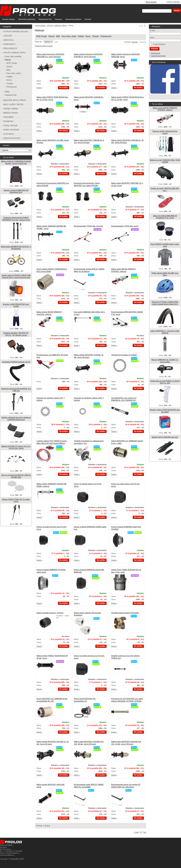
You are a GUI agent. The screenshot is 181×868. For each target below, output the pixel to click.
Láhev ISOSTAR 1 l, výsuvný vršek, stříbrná (165, 332)
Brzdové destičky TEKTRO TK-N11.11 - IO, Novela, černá (16, 334)
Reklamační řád (45, 19)
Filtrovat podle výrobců (44, 46)
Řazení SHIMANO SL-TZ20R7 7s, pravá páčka (165, 361)
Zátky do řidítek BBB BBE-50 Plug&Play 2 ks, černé (165, 217)
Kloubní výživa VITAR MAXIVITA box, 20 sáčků (165, 411)
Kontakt (88, 19)
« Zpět (136, 832)
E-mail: (152, 31)
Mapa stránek (151, 2)
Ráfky (7, 92)
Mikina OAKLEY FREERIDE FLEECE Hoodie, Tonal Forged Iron (16, 162)
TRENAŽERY (8, 117)
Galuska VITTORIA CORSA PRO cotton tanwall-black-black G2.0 (165, 303)
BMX (58, 36)
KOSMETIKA (8, 121)
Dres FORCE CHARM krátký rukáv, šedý (165, 245)
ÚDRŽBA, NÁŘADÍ (11, 109)
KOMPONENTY (9, 44)
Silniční (52, 36)
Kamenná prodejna (73, 19)
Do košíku (64, 88)
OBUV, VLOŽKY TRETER (13, 104)
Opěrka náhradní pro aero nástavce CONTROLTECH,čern (16, 419)
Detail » (39, 88)
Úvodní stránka (9, 19)
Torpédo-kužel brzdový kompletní (125, 613)
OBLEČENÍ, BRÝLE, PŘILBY (15, 100)
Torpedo (96, 36)
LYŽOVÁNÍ (7, 36)
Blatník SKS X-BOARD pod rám (165, 437)
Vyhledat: (137, 11)
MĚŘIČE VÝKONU (11, 113)
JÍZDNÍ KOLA (9, 40)
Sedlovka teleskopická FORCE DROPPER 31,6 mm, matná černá (16, 219)
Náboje (8, 60)
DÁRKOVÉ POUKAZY (12, 138)
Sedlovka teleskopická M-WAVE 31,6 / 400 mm (16, 390)
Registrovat (156, 53)
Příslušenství (106, 36)
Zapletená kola (11, 95)
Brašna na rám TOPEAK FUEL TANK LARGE (165, 161)
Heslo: (152, 38)
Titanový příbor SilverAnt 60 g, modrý (165, 132)
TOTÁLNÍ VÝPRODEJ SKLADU (16, 32)
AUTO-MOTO (9, 134)
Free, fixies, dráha (69, 36)
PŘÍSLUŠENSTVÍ (10, 48)
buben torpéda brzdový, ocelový (50, 613)
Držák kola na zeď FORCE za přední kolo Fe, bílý (165, 382)
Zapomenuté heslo (158, 56)
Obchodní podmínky (27, 19)
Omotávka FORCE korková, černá (16, 362)
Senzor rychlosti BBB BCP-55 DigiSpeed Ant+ (16, 191)
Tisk (145, 832)
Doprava (58, 19)
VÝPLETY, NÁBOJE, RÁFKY (57, 25)
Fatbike (81, 36)
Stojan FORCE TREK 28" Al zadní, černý (16, 501)
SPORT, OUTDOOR (11, 130)
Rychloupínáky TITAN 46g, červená (88, 226)
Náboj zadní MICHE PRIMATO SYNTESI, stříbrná (165, 109)
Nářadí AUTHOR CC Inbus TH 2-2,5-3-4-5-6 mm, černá (16, 447)
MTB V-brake (42, 36)
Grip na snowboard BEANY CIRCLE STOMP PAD (16, 476)
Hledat (177, 11)
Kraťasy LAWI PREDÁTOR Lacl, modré (16, 305)
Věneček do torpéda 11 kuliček (124, 355)
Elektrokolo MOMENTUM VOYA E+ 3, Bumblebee (16, 248)
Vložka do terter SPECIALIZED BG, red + (165, 190)
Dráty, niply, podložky (13, 56)
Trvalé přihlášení (159, 44)
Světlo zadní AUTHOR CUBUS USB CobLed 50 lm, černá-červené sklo (16, 276)
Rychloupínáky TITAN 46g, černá (125, 226)
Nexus (88, 36)
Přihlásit (155, 49)
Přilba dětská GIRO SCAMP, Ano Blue (165, 274)
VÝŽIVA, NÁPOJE (10, 126)
